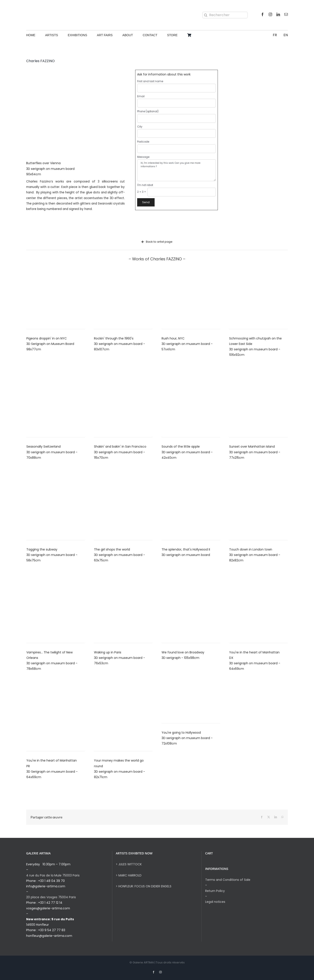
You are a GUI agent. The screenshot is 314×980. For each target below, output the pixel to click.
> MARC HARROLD (129, 875)
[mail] (286, 14)
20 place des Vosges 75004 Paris (51, 897)
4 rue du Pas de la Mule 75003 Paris (53, 875)
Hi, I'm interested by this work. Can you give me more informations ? (177, 170)
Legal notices (215, 902)
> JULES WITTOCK (129, 864)
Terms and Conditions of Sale (228, 880)
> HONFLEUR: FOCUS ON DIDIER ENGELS (144, 886)
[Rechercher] (225, 15)
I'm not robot (145, 185)
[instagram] (270, 14)
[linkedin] (278, 14)
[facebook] (263, 14)
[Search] (206, 15)
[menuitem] (275, 35)
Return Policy (215, 891)
